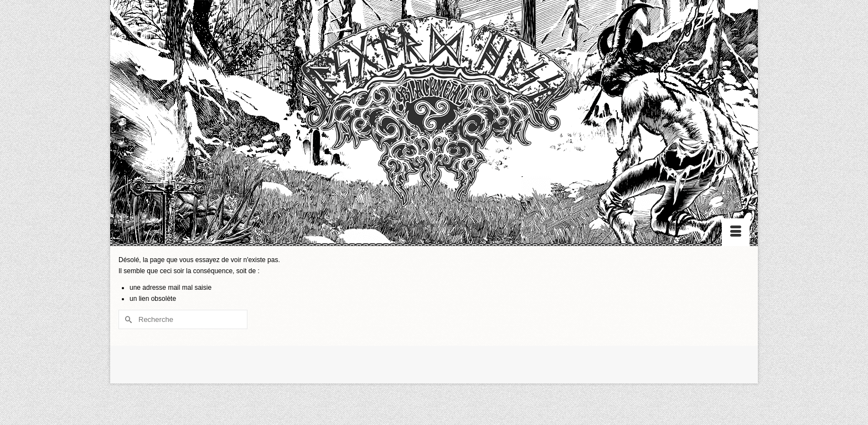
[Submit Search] (127, 319)
